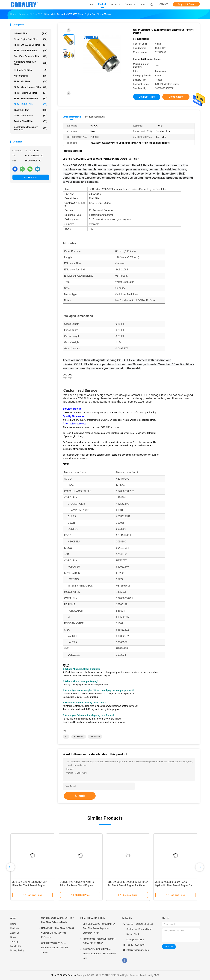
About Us (15, 933)
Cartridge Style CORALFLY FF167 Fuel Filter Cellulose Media (58, 920)
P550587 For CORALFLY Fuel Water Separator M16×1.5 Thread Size (99, 954)
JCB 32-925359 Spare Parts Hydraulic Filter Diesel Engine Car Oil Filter (174, 885)
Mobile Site (16, 946)
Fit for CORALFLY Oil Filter (31, 45)
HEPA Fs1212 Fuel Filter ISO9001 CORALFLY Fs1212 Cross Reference (58, 933)
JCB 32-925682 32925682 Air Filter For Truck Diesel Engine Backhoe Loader (128, 885)
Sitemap (14, 942)
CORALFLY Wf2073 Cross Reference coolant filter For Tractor (55, 948)
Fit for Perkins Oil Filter (31, 93)
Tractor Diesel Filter (31, 121)
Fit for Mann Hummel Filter (31, 87)
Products (15, 928)
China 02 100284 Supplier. (64, 975)
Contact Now (31, 177)
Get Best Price (147, 97)
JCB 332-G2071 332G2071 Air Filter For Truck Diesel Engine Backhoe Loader (30, 885)
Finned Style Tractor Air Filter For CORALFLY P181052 (99, 941)
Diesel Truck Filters (31, 116)
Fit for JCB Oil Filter (31, 104)
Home (13, 924)
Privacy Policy (17, 950)
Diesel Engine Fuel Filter (31, 39)
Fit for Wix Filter (31, 82)
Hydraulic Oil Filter (31, 70)
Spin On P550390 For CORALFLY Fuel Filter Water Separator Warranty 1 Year (99, 928)
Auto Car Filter (31, 76)
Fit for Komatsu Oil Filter (31, 99)
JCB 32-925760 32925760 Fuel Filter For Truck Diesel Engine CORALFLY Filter (78, 885)
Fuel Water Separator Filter (31, 56)
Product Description (95, 117)
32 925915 (79, 737)
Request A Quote (186, 4)
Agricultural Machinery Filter (31, 63)
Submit (80, 796)
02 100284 (95, 737)
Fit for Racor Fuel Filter (31, 51)
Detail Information (72, 117)
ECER (157, 975)
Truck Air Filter (31, 110)
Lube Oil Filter (31, 33)
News (13, 937)
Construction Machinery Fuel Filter (31, 128)
